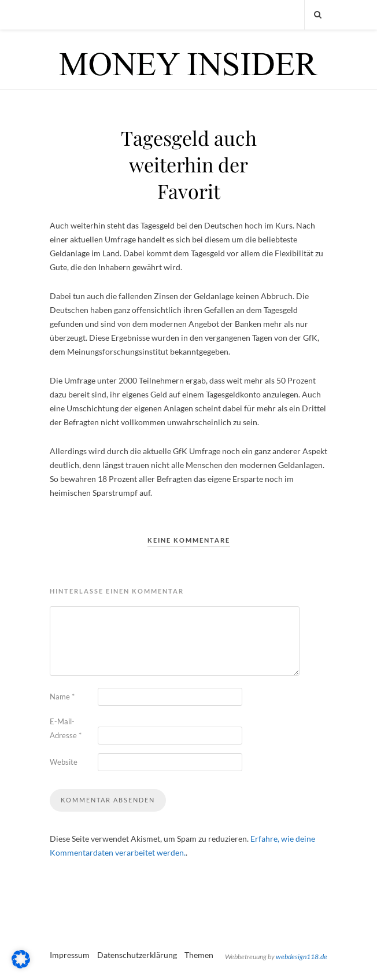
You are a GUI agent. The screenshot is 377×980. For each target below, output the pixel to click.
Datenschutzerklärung (137, 955)
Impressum (70, 955)
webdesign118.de (302, 957)
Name (62, 697)
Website (64, 762)
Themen (199, 955)
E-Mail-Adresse (66, 728)
